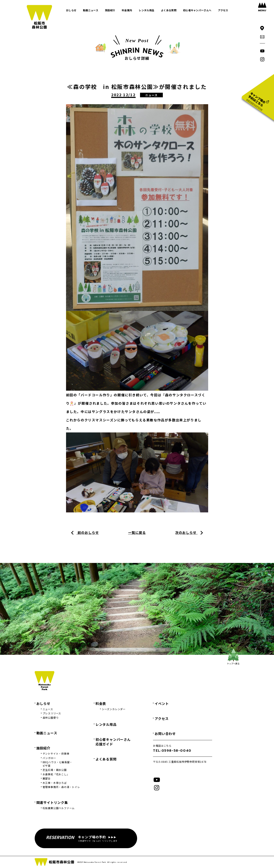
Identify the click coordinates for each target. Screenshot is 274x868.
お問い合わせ (165, 734)
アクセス (162, 718)
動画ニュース (47, 733)
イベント (162, 703)
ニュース (48, 709)
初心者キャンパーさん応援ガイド (113, 742)
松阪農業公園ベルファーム (59, 808)
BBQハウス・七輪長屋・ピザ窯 (58, 764)
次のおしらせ (186, 532)
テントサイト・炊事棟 (56, 754)
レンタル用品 (106, 724)
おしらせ (43, 703)
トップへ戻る (233, 657)
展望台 (47, 778)
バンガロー (49, 758)
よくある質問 (106, 759)
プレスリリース (52, 713)
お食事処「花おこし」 (56, 774)
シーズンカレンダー (114, 709)
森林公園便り (51, 718)
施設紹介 (43, 748)
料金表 (101, 703)
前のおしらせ (88, 532)
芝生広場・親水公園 (55, 770)
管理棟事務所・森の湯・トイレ (61, 787)
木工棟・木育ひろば (55, 783)
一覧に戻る (137, 532)
